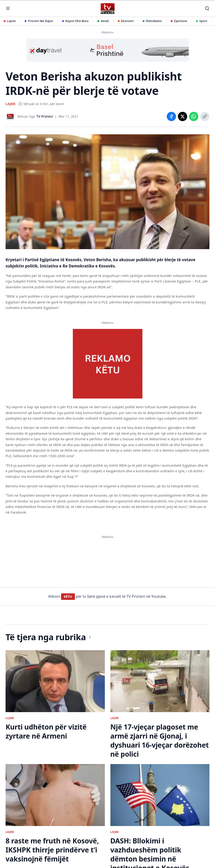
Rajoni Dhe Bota (75, 21)
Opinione (179, 21)
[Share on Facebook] (171, 116)
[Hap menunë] (8, 8)
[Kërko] (207, 8)
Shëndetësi (152, 21)
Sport (202, 21)
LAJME (11, 104)
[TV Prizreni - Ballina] (107, 8)
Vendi (103, 21)
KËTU (68, 596)
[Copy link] (205, 116)
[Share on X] (183, 116)
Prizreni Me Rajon (39, 21)
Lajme (10, 21)
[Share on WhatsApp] (194, 116)
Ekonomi (126, 21)
